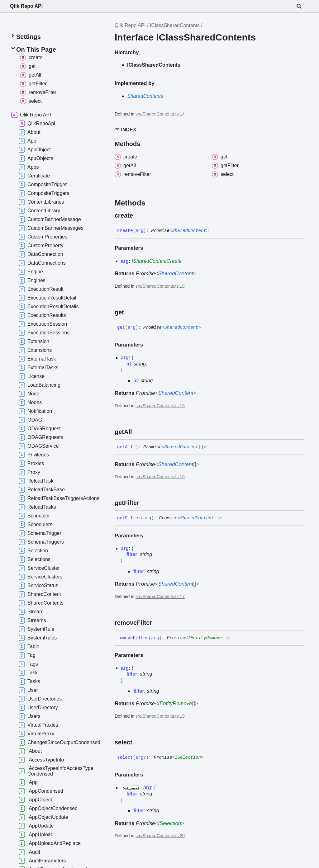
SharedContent (189, 231)
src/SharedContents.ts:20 (160, 836)
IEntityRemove (205, 638)
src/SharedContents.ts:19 (160, 716)
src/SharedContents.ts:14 (160, 114)
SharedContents (145, 96)
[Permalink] (139, 215)
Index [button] (125, 129)
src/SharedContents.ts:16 (160, 477)
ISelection (188, 757)
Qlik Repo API (26, 6)
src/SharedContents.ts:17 (160, 597)
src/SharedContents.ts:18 (160, 286)
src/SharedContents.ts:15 (160, 406)
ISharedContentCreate (157, 261)
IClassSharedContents (175, 25)
